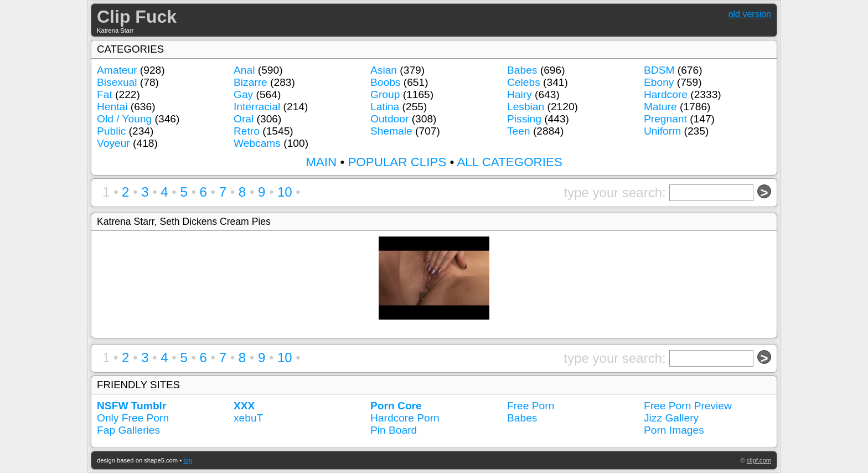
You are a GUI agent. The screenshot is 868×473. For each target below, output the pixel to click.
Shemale (391, 131)
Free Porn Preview (688, 406)
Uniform (662, 131)
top (188, 460)
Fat (105, 94)
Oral (244, 119)
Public (111, 131)
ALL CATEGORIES (509, 162)
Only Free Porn (133, 418)
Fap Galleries (128, 430)
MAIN (321, 162)
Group (385, 94)
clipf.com (759, 460)
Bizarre (250, 82)
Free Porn (531, 406)
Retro (247, 131)
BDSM (659, 70)
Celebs (524, 82)
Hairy (520, 94)
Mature (660, 107)
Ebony (659, 82)
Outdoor (389, 119)
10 (285, 192)
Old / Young (124, 119)
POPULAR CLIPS (397, 162)
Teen (519, 131)
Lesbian (526, 107)
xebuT (248, 418)
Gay (243, 94)
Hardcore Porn (405, 418)
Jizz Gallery (671, 418)
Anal (244, 70)
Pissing (524, 119)
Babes (522, 70)
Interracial (257, 107)
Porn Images (674, 430)
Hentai (112, 107)
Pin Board (394, 430)
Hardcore (666, 94)
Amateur (117, 70)
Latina (385, 107)
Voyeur (113, 143)
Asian (384, 70)
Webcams (257, 143)
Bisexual (117, 82)
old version (750, 14)
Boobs (385, 82)
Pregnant (665, 119)
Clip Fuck (137, 17)
